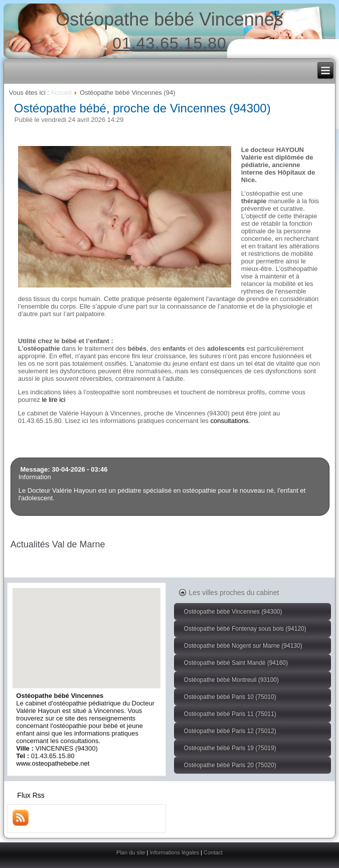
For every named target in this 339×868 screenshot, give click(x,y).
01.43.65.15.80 (169, 43)
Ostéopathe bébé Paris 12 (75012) (230, 731)
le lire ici (53, 400)
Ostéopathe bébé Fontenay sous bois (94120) (245, 629)
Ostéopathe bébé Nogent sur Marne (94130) (243, 646)
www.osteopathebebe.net (53, 763)
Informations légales (175, 852)
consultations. (230, 421)
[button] (87, 629)
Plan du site (131, 852)
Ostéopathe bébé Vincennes (169, 19)
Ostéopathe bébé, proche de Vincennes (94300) (142, 108)
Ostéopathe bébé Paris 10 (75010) (230, 697)
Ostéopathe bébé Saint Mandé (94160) (236, 663)
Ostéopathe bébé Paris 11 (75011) (230, 714)
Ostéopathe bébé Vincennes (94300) (233, 612)
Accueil (61, 93)
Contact (213, 852)
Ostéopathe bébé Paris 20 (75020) (230, 765)
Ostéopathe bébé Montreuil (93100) (231, 680)
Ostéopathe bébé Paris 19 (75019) (230, 748)
